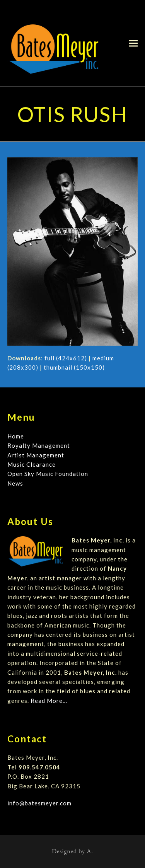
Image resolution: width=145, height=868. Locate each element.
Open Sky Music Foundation (48, 474)
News (15, 483)
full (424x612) (66, 358)
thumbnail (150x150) (74, 367)
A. (90, 851)
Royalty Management (39, 445)
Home (16, 436)
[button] (133, 43)
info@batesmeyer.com (39, 803)
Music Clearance (32, 464)
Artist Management (36, 455)
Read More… (49, 701)
